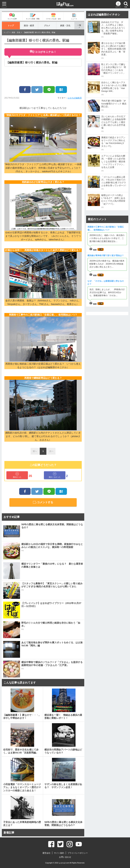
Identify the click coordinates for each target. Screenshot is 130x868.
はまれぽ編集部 (75, 98)
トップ (11, 25)
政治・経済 (29, 25)
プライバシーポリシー (78, 853)
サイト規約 (59, 853)
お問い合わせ (65, 857)
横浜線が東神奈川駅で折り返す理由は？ (106, 255)
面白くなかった (55, 475)
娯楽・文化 (65, 25)
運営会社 (46, 853)
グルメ (47, 25)
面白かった (17, 475)
